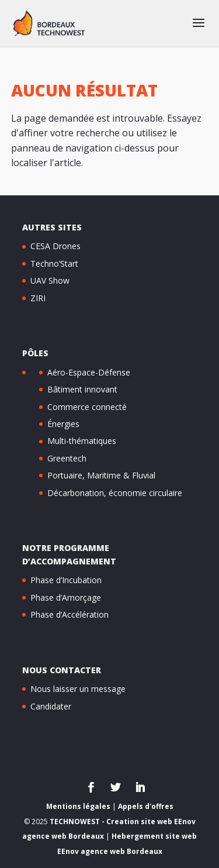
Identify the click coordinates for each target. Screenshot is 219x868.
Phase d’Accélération (69, 614)
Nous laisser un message (78, 689)
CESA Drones (55, 246)
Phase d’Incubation (66, 580)
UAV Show (50, 280)
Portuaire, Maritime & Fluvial (101, 475)
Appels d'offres (146, 806)
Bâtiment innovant (82, 389)
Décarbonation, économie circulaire (115, 493)
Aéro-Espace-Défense (89, 372)
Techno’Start (54, 263)
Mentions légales (78, 806)
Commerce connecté (87, 407)
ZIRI (38, 298)
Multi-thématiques (82, 441)
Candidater (51, 706)
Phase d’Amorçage (66, 597)
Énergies (63, 424)
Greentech (67, 458)
